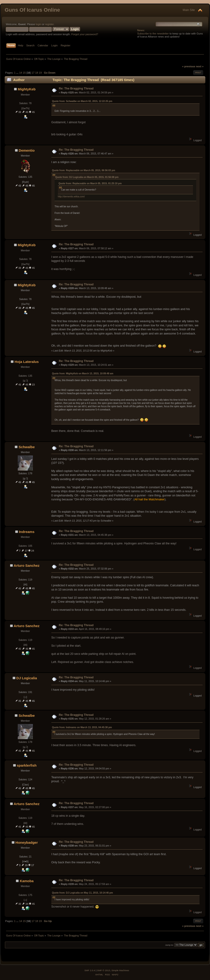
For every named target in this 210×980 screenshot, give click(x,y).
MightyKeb (27, 89)
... (18, 73)
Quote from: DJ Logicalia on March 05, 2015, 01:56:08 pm (87, 177)
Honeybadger (27, 842)
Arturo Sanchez (27, 565)
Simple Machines (120, 970)
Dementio (27, 150)
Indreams (27, 532)
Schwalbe (27, 447)
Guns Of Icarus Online (32, 10)
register (49, 24)
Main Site (189, 10)
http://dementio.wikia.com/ (71, 196)
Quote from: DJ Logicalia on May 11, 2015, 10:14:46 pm (82, 893)
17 (33, 73)
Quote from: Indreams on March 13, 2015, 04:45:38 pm (82, 727)
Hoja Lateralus (27, 362)
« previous (189, 66)
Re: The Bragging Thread (76, 89)
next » (200, 66)
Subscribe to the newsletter (153, 34)
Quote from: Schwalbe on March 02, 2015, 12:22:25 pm (82, 101)
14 (21, 73)
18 (37, 73)
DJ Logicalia (27, 678)
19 (40, 73)
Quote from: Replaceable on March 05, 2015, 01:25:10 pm (90, 183)
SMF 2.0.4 (90, 970)
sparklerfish (27, 765)
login (38, 24)
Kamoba (27, 881)
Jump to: (170, 945)
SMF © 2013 (104, 970)
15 (24, 73)
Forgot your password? (85, 34)
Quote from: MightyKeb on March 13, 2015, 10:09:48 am (83, 374)
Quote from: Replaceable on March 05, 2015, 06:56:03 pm (84, 170)
